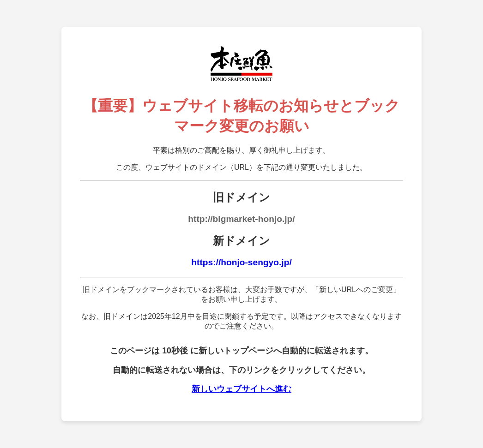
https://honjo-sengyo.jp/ (241, 262)
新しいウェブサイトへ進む (241, 389)
